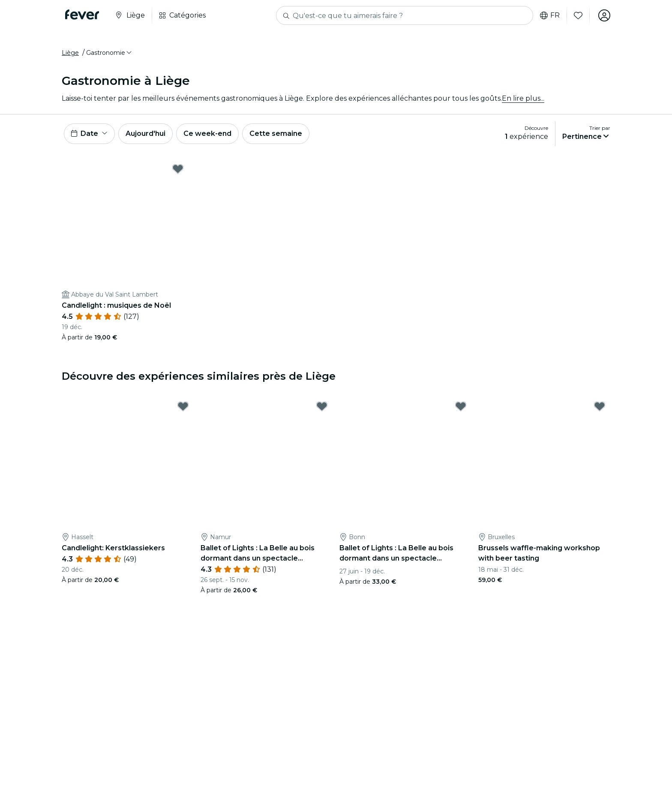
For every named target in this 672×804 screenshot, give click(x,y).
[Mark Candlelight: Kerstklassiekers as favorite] (183, 406)
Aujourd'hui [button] (145, 133)
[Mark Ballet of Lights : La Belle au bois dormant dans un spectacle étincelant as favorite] (322, 406)
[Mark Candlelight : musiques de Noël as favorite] (178, 169)
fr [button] (550, 15)
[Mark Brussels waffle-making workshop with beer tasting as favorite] (600, 406)
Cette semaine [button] (276, 133)
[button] (109, 53)
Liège (70, 53)
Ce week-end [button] (207, 133)
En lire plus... (523, 98)
